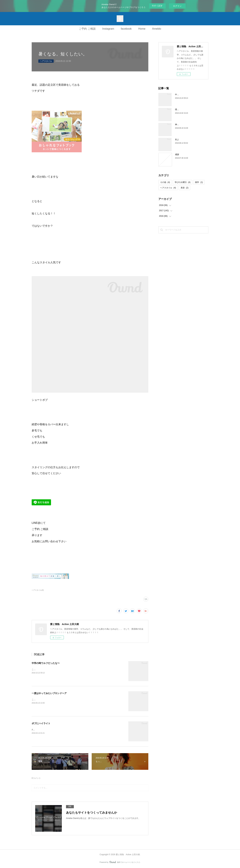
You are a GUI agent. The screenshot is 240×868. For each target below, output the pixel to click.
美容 (185, 188)
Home (142, 29)
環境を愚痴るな (182, 110)
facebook (126, 29)
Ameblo (156, 29)
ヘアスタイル (46, 61)
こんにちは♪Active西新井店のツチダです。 (51, 700)
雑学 (199, 182)
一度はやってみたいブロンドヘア (49, 693)
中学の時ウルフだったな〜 (46, 663)
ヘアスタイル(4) (38, 590)
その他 (165, 182)
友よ (177, 139)
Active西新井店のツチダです (44, 730)
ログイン (177, 6)
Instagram (108, 29)
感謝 (177, 154)
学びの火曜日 (183, 182)
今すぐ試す (157, 6)
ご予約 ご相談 (87, 29)
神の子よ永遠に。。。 (185, 124)
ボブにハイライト (41, 723)
